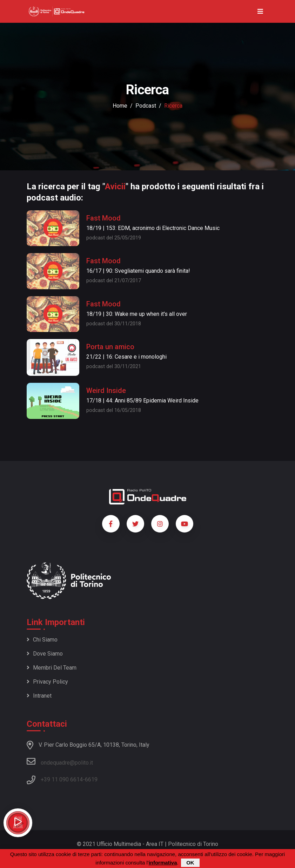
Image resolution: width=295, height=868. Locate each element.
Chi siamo (42, 640)
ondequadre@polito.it (60, 761)
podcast (146, 106)
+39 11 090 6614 (62, 779)
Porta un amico (110, 347)
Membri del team (52, 668)
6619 (91, 779)
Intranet (39, 696)
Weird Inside (106, 391)
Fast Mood (103, 218)
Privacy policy (47, 682)
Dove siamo (45, 654)
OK (190, 863)
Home (120, 106)
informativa (163, 863)
